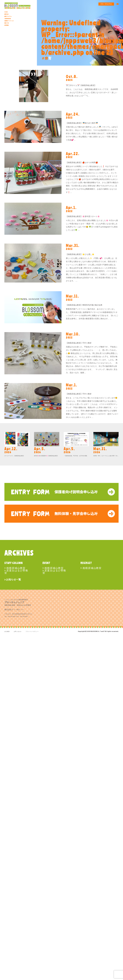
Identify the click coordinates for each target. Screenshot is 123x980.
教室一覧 (7, 23)
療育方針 (7, 14)
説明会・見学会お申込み (105, 4)
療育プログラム (9, 16)
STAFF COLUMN (14, 563)
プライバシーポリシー (32, 631)
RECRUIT (86, 563)
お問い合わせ (18, 631)
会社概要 (7, 631)
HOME (6, 12)
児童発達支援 (8, 19)
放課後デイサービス (10, 21)
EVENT (46, 563)
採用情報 (7, 25)
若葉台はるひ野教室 (16, 572)
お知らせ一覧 (14, 579)
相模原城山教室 (16, 568)
